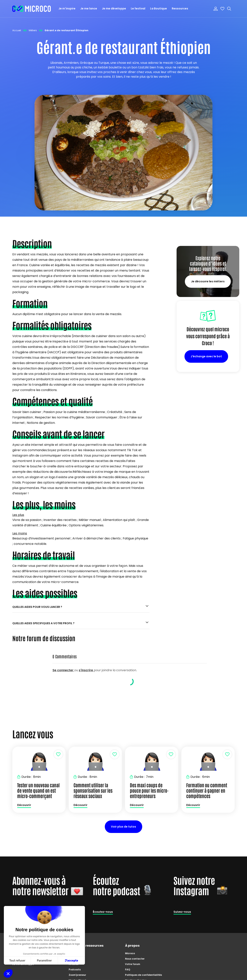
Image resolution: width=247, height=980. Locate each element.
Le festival (138, 8)
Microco (130, 953)
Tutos (72, 959)
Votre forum (133, 964)
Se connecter (63, 670)
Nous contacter (135, 959)
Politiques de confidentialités (143, 975)
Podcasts (75, 969)
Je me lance (89, 8)
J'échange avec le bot (206, 356)
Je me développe (114, 8)
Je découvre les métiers (208, 281)
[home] (32, 9)
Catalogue (76, 953)
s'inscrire (86, 670)
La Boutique (159, 8)
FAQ (128, 969)
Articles (74, 964)
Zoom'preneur (77, 975)
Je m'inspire (67, 8)
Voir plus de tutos (123, 827)
